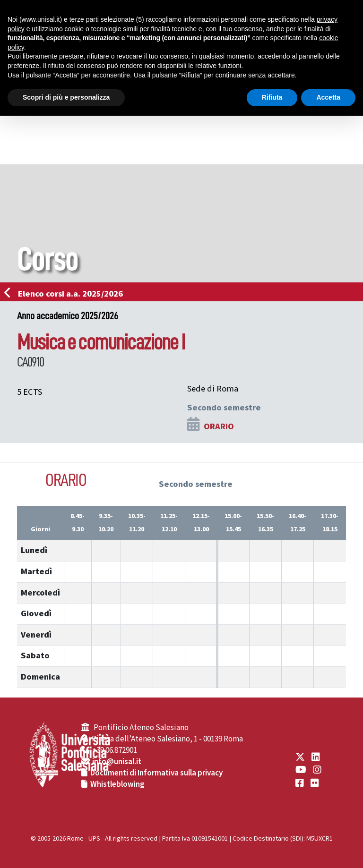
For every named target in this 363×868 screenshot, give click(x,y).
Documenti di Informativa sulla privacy (156, 773)
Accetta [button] (328, 97)
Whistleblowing (117, 784)
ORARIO (219, 426)
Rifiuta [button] (272, 97)
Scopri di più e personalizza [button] (66, 97)
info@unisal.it (117, 762)
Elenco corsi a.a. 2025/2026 (66, 294)
